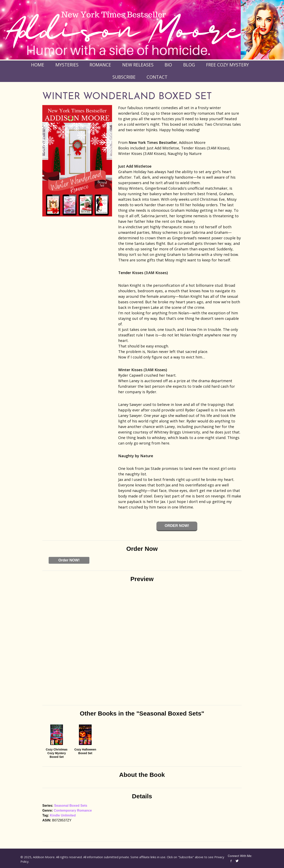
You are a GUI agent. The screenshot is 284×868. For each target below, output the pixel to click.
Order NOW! (69, 560)
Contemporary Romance (73, 810)
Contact (157, 77)
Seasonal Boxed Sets (71, 806)
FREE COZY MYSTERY (227, 65)
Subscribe (124, 77)
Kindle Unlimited (63, 815)
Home (38, 65)
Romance (100, 65)
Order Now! (177, 526)
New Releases (138, 65)
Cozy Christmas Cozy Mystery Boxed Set (57, 753)
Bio (168, 65)
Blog (189, 65)
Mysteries (67, 65)
